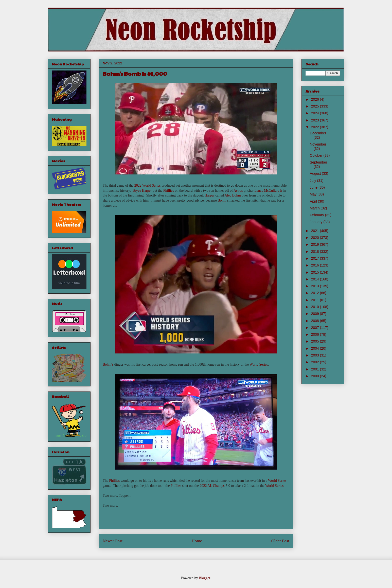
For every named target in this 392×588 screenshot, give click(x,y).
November (318, 144)
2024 (316, 113)
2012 (316, 293)
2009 (316, 314)
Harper (210, 195)
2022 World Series (148, 185)
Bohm (222, 200)
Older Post (280, 541)
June (314, 187)
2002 (316, 362)
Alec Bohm (233, 195)
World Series (259, 364)
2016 (316, 265)
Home (197, 541)
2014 (316, 279)
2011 (316, 300)
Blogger (204, 578)
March (315, 208)
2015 (316, 272)
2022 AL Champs (212, 486)
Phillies (169, 191)
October (317, 155)
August (316, 173)
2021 (316, 231)
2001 (316, 369)
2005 (316, 341)
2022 (316, 127)
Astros (238, 191)
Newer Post (113, 541)
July (314, 181)
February (317, 215)
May (314, 194)
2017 (316, 258)
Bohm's (108, 364)
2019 (316, 244)
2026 (316, 99)
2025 (316, 106)
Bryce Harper (142, 191)
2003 (316, 355)
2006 (316, 334)
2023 (316, 120)
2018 (316, 252)
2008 (316, 321)
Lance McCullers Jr (268, 191)
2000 (316, 376)
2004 (316, 348)
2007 (316, 328)
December (318, 133)
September (318, 162)
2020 (316, 238)
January (317, 222)
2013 (316, 286)
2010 (316, 307)
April (314, 201)
